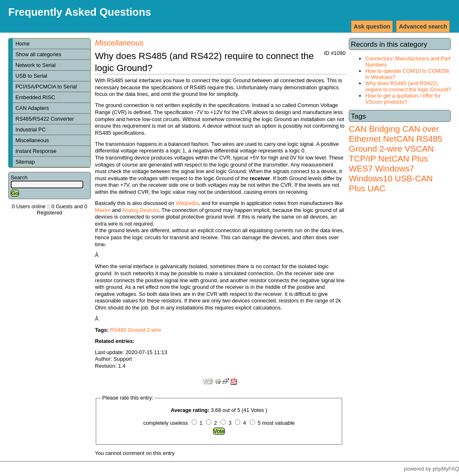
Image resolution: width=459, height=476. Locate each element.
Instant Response (36, 151)
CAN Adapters (32, 108)
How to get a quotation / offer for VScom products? (403, 99)
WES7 (361, 168)
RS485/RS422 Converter (45, 119)
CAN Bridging (374, 129)
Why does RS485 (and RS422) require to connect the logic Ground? (408, 86)
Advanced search (423, 26)
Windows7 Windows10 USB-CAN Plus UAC (391, 178)
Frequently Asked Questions (80, 12)
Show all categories (38, 54)
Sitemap (25, 162)
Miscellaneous (32, 140)
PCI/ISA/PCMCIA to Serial (46, 87)
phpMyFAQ (446, 469)
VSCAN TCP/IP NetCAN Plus (391, 154)
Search (19, 177)
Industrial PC (33, 130)
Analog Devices (140, 210)
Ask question (372, 26)
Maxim (103, 210)
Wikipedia (187, 203)
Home (22, 44)
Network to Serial (38, 65)
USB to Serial (31, 76)
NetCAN (399, 139)
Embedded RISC (38, 97)
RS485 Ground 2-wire (395, 144)
